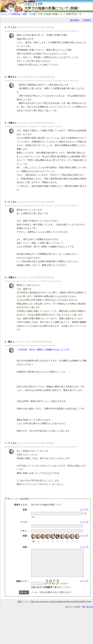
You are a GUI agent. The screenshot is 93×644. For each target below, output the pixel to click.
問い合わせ (88, 612)
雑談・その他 (29, 14)
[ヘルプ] (84, 510)
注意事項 (87, 20)
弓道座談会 (15, 14)
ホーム (4, 14)
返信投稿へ (75, 20)
